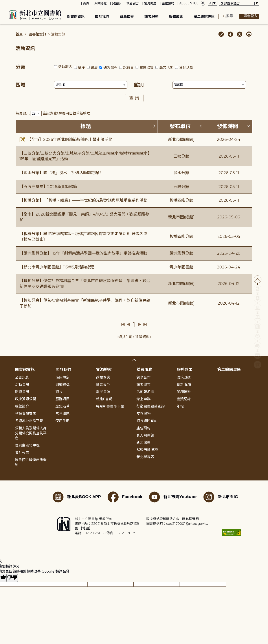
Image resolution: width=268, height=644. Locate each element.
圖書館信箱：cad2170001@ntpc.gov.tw (177, 524)
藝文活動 (166, 68)
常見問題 (150, 3)
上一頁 (128, 324)
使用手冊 (62, 421)
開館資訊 (22, 392)
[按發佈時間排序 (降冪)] (249, 126)
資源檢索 (127, 17)
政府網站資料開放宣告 (163, 519)
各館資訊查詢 (26, 414)
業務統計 (184, 392)
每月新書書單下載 (110, 406)
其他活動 (186, 68)
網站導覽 (101, 3)
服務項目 (62, 399)
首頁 (86, 3)
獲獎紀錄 (184, 399)
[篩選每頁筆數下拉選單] (36, 114)
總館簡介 (22, 406)
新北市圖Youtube (173, 497)
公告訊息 (22, 377)
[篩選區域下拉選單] (91, 85)
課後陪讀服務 (147, 450)
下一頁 (140, 324)
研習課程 (110, 68)
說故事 (128, 68)
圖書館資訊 (76, 17)
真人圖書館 (145, 435)
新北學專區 (145, 457)
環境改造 (184, 377)
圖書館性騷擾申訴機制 (31, 462)
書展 (94, 68)
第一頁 (123, 324)
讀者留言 (133, 3)
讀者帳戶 (103, 385)
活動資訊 (22, 385)
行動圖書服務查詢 (151, 406)
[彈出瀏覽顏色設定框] (203, 3)
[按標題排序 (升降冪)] (154, 126)
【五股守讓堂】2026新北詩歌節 (48, 187)
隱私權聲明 (190, 519)
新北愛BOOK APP (77, 497)
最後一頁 (145, 324)
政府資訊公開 (26, 399)
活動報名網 (145, 392)
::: (2, 3)
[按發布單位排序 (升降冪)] (201, 126)
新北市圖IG (221, 497)
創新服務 (184, 385)
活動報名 (65, 67)
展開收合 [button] (134, 360)
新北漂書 (143, 442)
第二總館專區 (204, 17)
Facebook (125, 497)
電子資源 (103, 392)
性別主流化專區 (27, 445)
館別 (139, 85)
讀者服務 (151, 17)
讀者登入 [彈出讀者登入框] (249, 16)
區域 (20, 85)
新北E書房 (104, 399)
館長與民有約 (147, 421)
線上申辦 (143, 399)
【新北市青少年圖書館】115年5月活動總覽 (57, 267)
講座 (81, 68)
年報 (180, 406)
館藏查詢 (103, 377)
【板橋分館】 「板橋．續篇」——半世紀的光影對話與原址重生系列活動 (84, 200)
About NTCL (189, 3)
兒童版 (117, 3)
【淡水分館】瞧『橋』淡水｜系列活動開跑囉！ (61, 173)
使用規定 (62, 377)
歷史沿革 (62, 406)
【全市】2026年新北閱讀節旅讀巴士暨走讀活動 (66, 140)
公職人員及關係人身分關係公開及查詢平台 (31, 433)
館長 (59, 392)
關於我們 (102, 17)
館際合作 (143, 377)
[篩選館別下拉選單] (209, 85)
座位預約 (168, 3)
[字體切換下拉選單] (213, 3)
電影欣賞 (147, 68)
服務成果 (176, 17)
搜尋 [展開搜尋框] (228, 16)
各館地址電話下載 (29, 421)
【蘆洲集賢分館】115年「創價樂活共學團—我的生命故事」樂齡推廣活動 (83, 253)
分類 (20, 67)
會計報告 (22, 453)
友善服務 (143, 414)
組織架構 (62, 385)
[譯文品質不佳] (12, 578)
